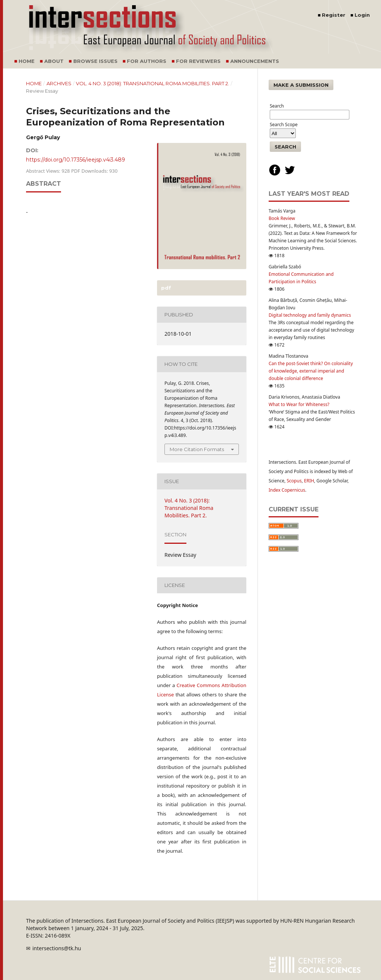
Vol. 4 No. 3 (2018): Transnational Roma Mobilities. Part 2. (153, 83)
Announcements (255, 61)
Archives (59, 83)
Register (334, 15)
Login (362, 15)
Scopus (294, 481)
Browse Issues (95, 61)
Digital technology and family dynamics (310, 315)
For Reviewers (198, 61)
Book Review (282, 218)
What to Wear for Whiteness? (299, 404)
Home (27, 61)
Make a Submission (301, 85)
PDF (165, 288)
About (54, 61)
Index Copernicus (287, 490)
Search (285, 147)
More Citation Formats (197, 449)
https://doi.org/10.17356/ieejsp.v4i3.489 (76, 160)
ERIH (309, 481)
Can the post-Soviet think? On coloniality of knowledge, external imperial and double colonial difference (311, 371)
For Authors (147, 61)
